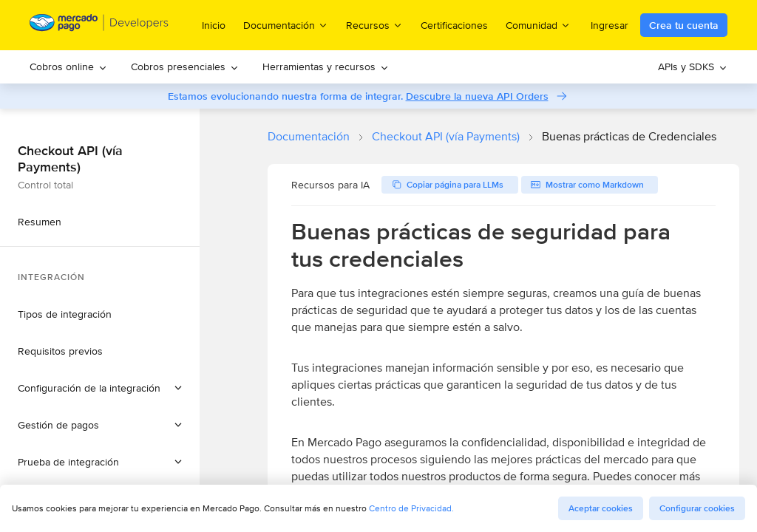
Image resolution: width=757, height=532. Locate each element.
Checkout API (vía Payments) (446, 136)
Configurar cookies (697, 508)
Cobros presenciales (185, 66)
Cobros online (68, 66)
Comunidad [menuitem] (538, 25)
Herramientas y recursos (326, 66)
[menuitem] (68, 67)
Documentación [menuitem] (286, 25)
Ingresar (610, 25)
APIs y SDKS (693, 66)
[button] (100, 388)
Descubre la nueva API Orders (477, 96)
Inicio (214, 25)
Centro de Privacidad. (411, 508)
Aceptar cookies (601, 508)
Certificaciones (454, 25)
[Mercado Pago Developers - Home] (99, 25)
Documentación (309, 136)
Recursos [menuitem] (374, 25)
